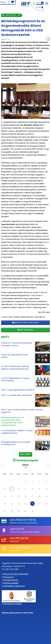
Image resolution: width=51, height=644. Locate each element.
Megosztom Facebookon (26, 323)
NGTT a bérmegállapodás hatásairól (18, 390)
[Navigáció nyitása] (47, 3)
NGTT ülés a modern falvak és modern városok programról (22, 411)
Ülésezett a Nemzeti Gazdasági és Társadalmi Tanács (17, 344)
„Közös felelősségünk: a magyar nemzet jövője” (15, 379)
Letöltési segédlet (10, 583)
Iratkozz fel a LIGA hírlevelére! (15, 574)
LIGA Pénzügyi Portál (23, 520)
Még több (26, 454)
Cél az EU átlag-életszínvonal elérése (14, 356)
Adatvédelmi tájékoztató (13, 586)
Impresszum (8, 577)
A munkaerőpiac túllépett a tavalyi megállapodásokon (17, 432)
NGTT (19, 15)
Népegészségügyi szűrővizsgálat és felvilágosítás (16, 443)
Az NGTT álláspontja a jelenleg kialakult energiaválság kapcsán (15, 368)
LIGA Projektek (19, 538)
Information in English (12, 604)
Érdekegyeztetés (11, 15)
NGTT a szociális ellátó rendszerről (17, 395)
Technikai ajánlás (10, 580)
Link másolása (26, 330)
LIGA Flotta (17, 529)
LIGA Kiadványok (20, 547)
